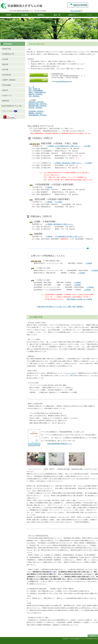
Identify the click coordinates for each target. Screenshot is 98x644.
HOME (8, 15)
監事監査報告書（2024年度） (38, 115)
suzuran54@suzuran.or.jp (64, 81)
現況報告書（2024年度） (37, 111)
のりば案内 (87, 146)
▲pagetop (93, 636)
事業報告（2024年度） (36, 113)
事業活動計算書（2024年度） (38, 106)
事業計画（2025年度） (36, 94)
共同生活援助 (6, 85)
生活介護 (5, 70)
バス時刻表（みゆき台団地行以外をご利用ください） (64, 146)
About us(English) (76, 11)
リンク (90, 15)
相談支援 (5, 64)
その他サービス (7, 96)
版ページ (60, 444)
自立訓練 (5, 59)
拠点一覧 (57, 15)
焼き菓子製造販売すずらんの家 (11, 106)
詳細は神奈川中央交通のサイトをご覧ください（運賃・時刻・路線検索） (60, 307)
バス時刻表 (49, 187)
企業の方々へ (73, 15)
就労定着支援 (6, 75)
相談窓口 (41, 15)
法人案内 (25, 15)
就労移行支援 (6, 49)
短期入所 (5, 90)
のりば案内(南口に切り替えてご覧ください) (69, 236)
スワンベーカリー (9, 111)
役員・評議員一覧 (34, 89)
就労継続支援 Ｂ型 (8, 54)
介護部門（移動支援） (9, 80)
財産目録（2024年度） (36, 108)
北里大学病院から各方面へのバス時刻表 (79, 299)
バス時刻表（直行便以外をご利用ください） (68, 163)
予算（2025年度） (34, 96)
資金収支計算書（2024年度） (38, 104)
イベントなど (71, 373)
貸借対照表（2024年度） (37, 102)
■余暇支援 (5, 101)
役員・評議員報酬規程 (36, 91)
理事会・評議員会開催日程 (37, 92)
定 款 (31, 87)
